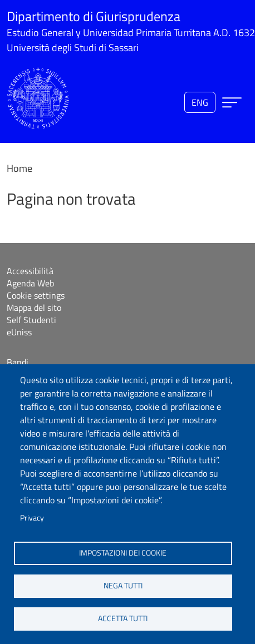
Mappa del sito (34, 308)
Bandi (18, 362)
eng (200, 102)
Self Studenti (31, 320)
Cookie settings (36, 295)
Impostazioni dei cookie (123, 553)
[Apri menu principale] (232, 103)
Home (19, 168)
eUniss (19, 332)
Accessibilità (30, 271)
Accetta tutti (123, 618)
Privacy (32, 518)
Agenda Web (30, 283)
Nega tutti (123, 586)
